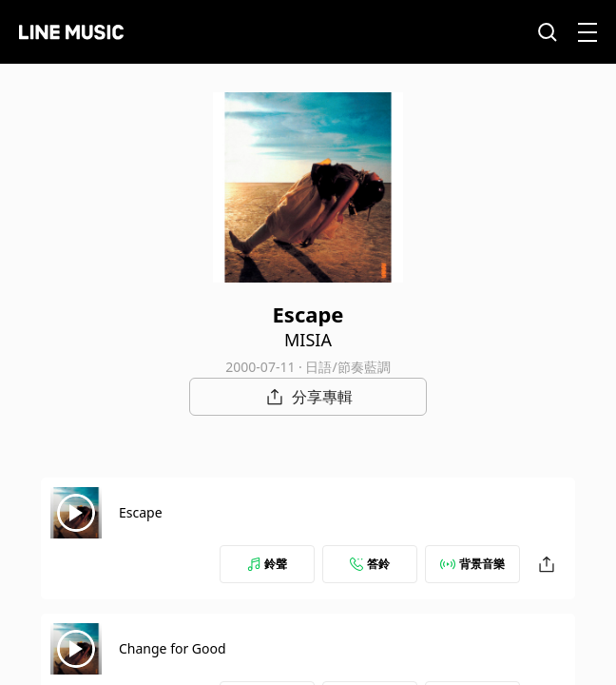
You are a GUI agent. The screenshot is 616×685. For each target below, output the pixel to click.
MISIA (308, 340)
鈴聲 (267, 564)
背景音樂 (472, 564)
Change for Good (173, 648)
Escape (141, 512)
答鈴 (370, 564)
